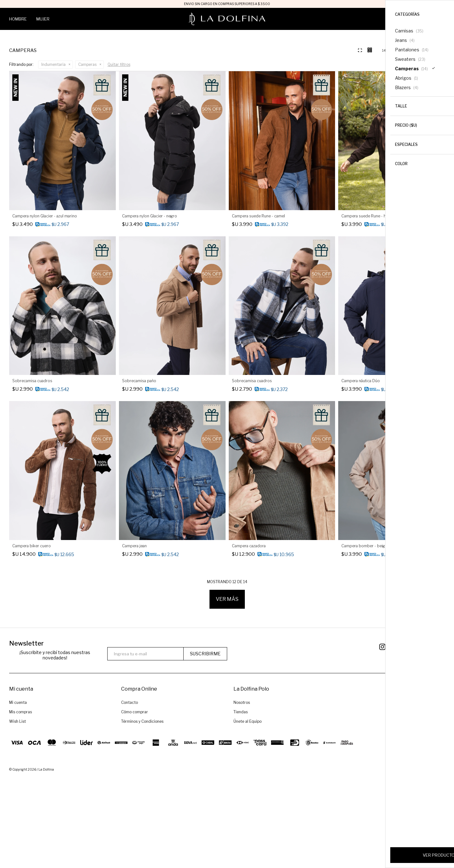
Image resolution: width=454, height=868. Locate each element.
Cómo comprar (135, 803)
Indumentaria (53, 155)
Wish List (18, 812)
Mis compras (21, 803)
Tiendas (241, 803)
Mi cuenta (18, 793)
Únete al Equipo (248, 812)
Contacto (130, 793)
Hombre (18, 19)
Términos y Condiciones (142, 812)
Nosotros (242, 793)
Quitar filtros (119, 155)
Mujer (43, 19)
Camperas (87, 155)
